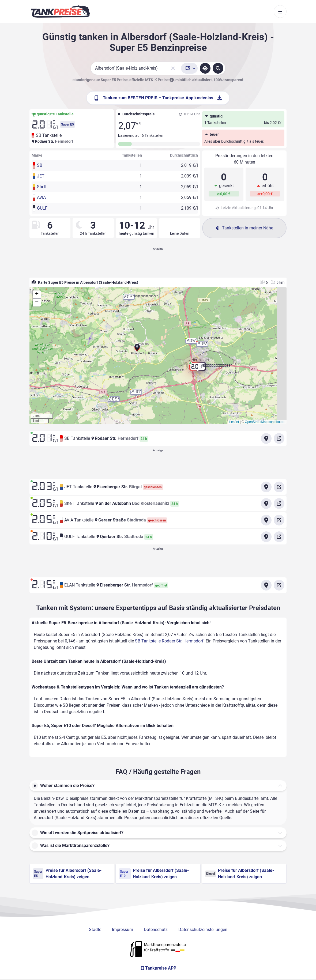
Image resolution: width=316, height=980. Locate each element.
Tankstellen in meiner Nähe (244, 228)
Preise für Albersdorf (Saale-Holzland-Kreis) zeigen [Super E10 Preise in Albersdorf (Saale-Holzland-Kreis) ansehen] (154, 874)
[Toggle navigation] (280, 12)
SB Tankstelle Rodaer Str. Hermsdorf (169, 641)
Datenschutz (156, 930)
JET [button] (41, 176)
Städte (95, 930)
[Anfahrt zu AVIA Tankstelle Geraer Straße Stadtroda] (266, 520)
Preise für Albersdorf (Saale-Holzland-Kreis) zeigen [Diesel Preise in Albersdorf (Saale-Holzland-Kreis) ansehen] (240, 874)
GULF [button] (42, 208)
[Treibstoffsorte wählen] (189, 68)
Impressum (123, 930)
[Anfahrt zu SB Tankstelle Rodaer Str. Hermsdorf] (266, 438)
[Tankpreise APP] (158, 968)
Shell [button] (42, 187)
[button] (137, 348)
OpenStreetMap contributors (265, 422)
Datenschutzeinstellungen (203, 930)
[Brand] (60, 12)
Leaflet (234, 422)
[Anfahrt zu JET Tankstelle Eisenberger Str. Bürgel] (266, 487)
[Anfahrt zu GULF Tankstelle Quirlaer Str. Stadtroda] (266, 537)
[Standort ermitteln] (205, 68)
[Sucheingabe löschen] (173, 68)
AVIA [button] (41, 197)
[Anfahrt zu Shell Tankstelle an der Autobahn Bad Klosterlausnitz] (266, 504)
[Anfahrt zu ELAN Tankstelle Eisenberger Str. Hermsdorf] (266, 585)
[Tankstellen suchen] (218, 68)
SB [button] (40, 165)
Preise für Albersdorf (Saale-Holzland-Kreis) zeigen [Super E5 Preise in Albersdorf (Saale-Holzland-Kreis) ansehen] (67, 874)
